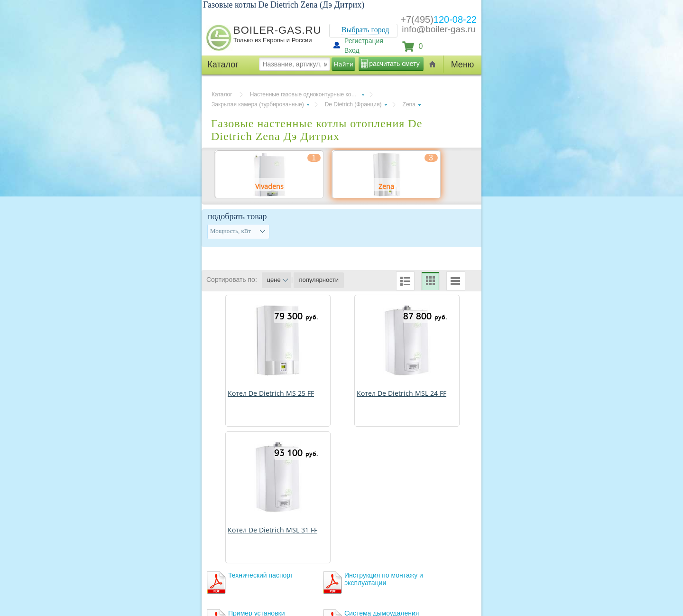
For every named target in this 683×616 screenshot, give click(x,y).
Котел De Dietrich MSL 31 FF (272, 530)
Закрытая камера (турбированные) (258, 104)
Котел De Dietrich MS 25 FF (271, 393)
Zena (409, 104)
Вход (352, 50)
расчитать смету (394, 64)
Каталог (222, 94)
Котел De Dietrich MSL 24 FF (401, 393)
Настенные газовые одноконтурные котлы (305, 94)
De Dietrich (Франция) (353, 104)
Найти (344, 64)
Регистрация (364, 41)
